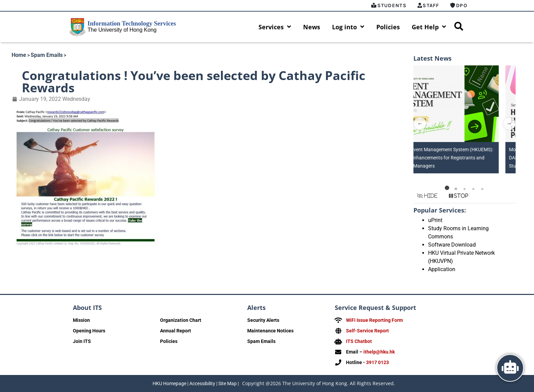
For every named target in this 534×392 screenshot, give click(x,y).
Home (19, 55)
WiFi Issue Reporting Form (374, 320)
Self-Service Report (367, 331)
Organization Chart (181, 320)
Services (275, 27)
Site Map (227, 383)
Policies (388, 27)
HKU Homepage (169, 383)
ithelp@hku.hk (379, 352)
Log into (348, 27)
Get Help (429, 27)
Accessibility (202, 383)
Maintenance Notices (270, 331)
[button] (447, 188)
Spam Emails (47, 55)
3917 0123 (378, 362)
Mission (81, 320)
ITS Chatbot (359, 341)
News (312, 27)
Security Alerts (263, 320)
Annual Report (176, 331)
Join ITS (82, 341)
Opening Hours (89, 331)
